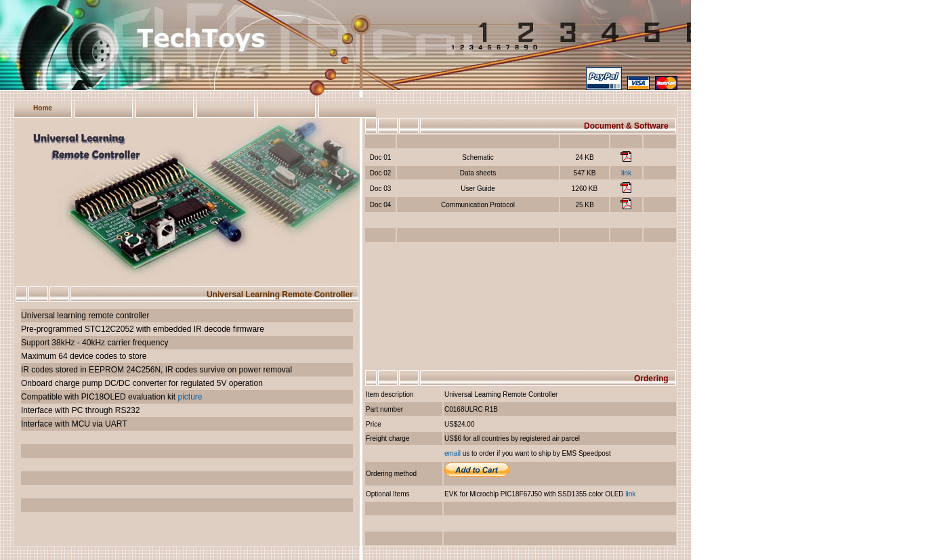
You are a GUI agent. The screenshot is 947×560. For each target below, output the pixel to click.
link (626, 173)
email (453, 453)
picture (190, 397)
